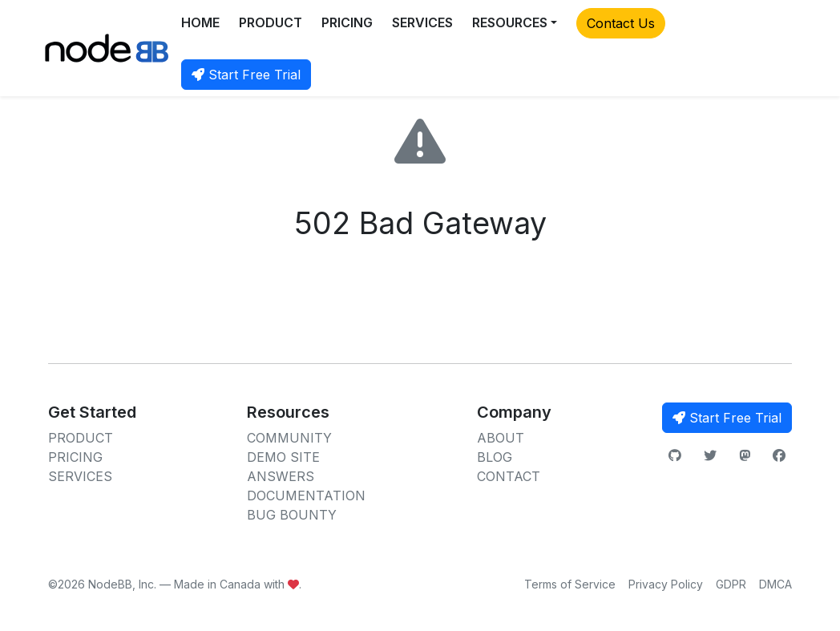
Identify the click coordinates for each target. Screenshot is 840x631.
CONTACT (509, 476)
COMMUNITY (289, 438)
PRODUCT (271, 22)
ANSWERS (281, 476)
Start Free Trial (246, 75)
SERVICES (422, 22)
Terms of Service (570, 584)
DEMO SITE (283, 457)
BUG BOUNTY (292, 515)
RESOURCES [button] (510, 22)
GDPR (731, 584)
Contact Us (621, 23)
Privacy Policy (666, 584)
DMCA (775, 584)
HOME (200, 22)
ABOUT (501, 438)
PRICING (347, 22)
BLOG (495, 457)
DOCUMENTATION (306, 495)
